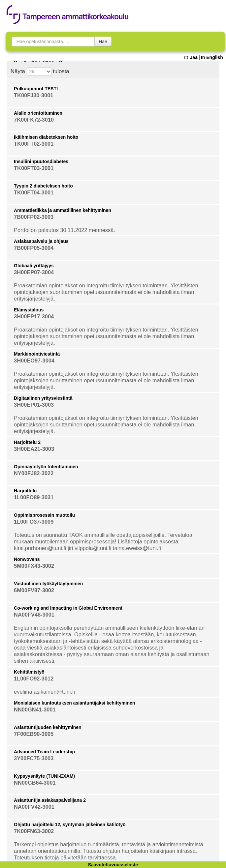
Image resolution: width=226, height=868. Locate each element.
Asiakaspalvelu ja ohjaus (41, 241)
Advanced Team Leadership (44, 752)
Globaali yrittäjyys (34, 266)
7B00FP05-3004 (34, 248)
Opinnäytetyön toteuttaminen (46, 467)
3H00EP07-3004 (34, 272)
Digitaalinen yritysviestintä (43, 398)
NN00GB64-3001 (35, 783)
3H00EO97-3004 (34, 361)
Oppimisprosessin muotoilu (44, 515)
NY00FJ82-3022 (34, 473)
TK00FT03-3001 (34, 168)
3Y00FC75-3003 (34, 758)
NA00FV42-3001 (34, 807)
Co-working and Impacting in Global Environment (68, 608)
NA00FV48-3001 (34, 615)
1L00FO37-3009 (34, 522)
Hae (103, 42)
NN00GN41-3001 (35, 709)
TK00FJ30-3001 (33, 95)
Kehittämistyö (29, 672)
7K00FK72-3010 (34, 120)
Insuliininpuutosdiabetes (41, 161)
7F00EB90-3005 (34, 734)
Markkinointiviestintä (37, 354)
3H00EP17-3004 (34, 316)
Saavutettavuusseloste (113, 865)
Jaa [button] (191, 57)
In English (212, 57)
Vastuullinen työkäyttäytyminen (48, 584)
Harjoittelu (25, 491)
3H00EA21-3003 (34, 449)
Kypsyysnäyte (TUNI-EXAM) (44, 776)
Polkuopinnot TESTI (36, 89)
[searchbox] (53, 42)
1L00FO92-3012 (34, 679)
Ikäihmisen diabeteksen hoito (46, 137)
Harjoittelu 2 (27, 442)
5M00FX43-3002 (34, 566)
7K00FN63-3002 (34, 831)
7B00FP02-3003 (34, 217)
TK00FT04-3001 (34, 192)
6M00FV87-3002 (34, 590)
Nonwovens (27, 559)
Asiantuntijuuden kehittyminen (48, 727)
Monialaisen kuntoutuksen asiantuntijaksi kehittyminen (74, 703)
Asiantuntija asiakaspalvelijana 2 (50, 800)
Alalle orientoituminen (38, 113)
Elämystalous (29, 310)
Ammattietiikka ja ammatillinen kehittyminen (63, 210)
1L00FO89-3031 (34, 497)
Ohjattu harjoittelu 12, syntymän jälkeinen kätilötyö (70, 825)
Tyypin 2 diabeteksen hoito (43, 186)
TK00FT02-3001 (34, 144)
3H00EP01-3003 (34, 405)
